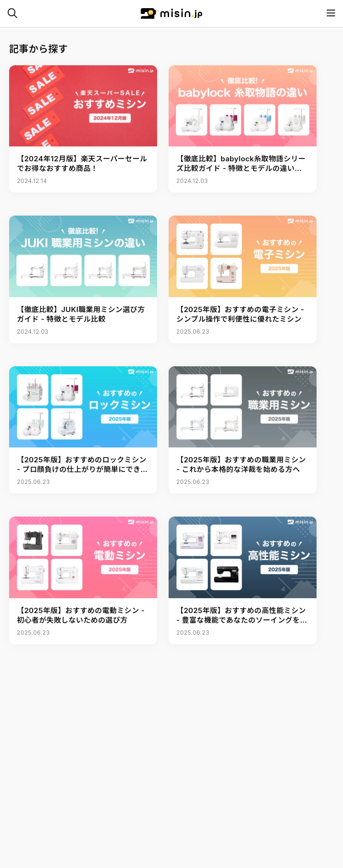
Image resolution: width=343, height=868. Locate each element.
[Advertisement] (171, 844)
